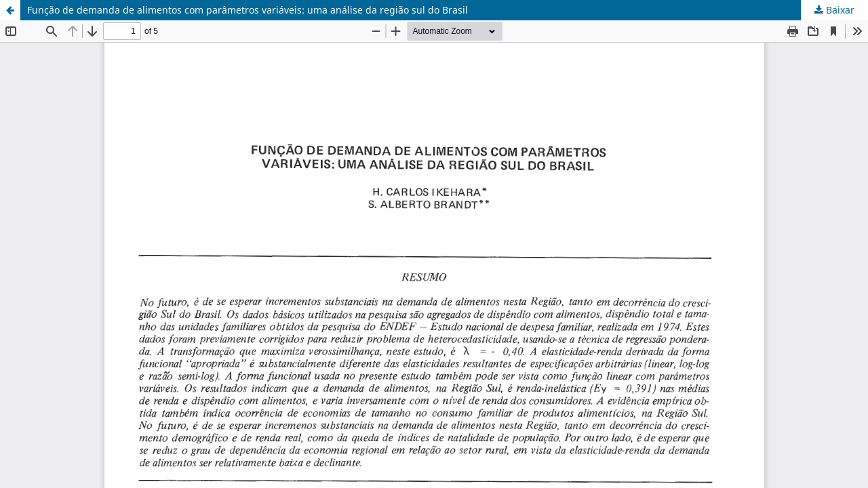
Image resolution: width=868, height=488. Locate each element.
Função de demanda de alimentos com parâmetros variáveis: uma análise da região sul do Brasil (248, 10)
